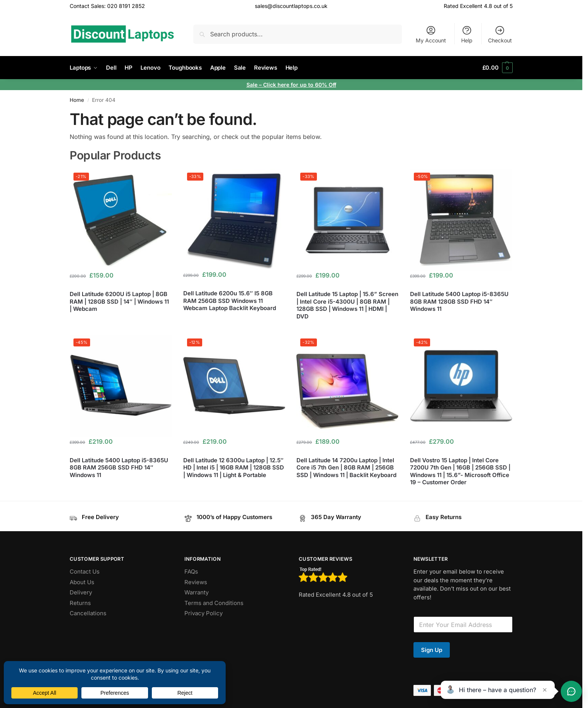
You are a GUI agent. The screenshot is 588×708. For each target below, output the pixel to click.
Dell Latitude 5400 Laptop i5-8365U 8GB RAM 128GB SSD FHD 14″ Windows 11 (459, 301)
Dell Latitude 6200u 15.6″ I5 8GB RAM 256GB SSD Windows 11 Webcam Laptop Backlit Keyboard (230, 301)
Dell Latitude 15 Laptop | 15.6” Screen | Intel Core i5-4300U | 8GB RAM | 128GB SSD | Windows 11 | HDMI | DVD (347, 305)
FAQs (191, 572)
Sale (253, 85)
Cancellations (88, 613)
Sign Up (432, 650)
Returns (80, 603)
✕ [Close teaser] (545, 690)
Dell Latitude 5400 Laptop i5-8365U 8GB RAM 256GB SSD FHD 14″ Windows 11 (119, 468)
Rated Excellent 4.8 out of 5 (478, 6)
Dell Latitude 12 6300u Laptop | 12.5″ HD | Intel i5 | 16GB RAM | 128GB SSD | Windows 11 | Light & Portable (234, 468)
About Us (82, 582)
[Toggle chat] (571, 691)
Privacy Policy (204, 613)
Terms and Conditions (214, 603)
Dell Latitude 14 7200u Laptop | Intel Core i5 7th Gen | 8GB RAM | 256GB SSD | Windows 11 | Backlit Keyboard (346, 468)
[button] (498, 68)
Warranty (197, 592)
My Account (431, 34)
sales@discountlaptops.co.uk (291, 6)
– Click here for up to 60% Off (298, 85)
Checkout (500, 34)
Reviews (196, 582)
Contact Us (85, 572)
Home (77, 100)
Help (467, 34)
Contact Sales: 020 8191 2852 (107, 6)
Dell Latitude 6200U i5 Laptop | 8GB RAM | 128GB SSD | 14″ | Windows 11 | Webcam (119, 301)
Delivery (81, 592)
